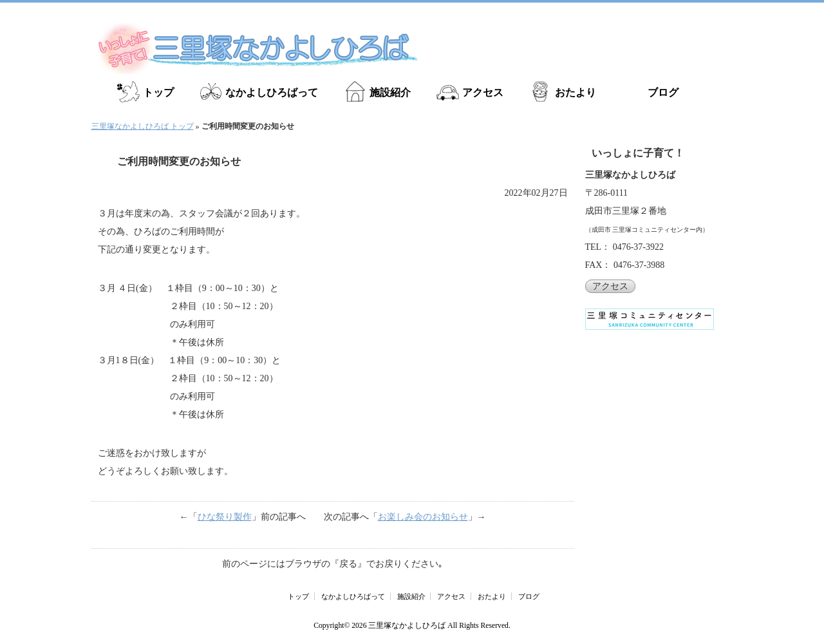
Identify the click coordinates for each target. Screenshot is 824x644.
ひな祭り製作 (225, 517)
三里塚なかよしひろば (407, 626)
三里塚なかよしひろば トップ (143, 126)
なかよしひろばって (272, 92)
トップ (158, 92)
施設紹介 (390, 92)
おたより (576, 92)
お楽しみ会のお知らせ (423, 517)
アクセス (483, 92)
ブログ (663, 92)
